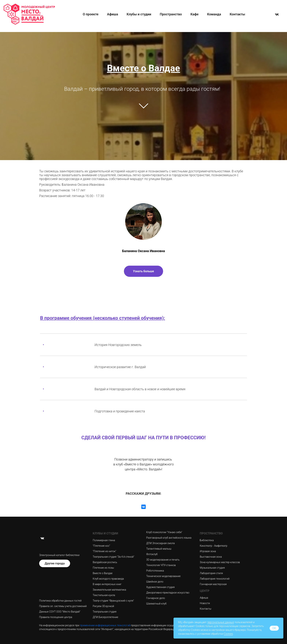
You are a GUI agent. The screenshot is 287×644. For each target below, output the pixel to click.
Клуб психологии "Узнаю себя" (164, 532)
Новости (205, 603)
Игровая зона (208, 551)
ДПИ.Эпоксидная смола (160, 543)
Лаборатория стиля (211, 573)
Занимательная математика (109, 590)
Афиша (113, 14)
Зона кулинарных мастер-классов (220, 562)
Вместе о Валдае (103, 573)
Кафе (194, 14)
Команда (214, 14)
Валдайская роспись (105, 562)
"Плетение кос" (101, 546)
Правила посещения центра (56, 617)
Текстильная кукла (104, 595)
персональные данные (221, 622)
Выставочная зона (211, 557)
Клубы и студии (139, 14)
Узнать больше (143, 271)
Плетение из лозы (103, 568)
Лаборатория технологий (215, 579)
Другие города (55, 563)
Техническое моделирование (163, 576)
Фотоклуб (152, 554)
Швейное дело (155, 582)
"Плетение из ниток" (105, 551)
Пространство (171, 14)
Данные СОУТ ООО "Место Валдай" (60, 612)
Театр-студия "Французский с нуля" (113, 601)
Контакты (237, 14)
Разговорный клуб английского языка (169, 538)
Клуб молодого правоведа (108, 579)
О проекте (91, 14)
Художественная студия (160, 587)
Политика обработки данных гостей (60, 601)
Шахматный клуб (156, 604)
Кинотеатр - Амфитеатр (214, 546)
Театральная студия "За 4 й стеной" (114, 557)
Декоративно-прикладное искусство (168, 593)
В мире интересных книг (107, 584)
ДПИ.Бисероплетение (106, 617)
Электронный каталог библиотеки (59, 555)
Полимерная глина (104, 540)
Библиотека (207, 540)
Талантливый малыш (159, 549)
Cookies (228, 634)
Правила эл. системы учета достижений (63, 606)
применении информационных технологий (105, 625)
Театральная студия (105, 612)
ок (274, 628)
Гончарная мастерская (213, 584)
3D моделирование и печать (163, 560)
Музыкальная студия (212, 568)
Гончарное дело (156, 598)
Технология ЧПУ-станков (161, 565)
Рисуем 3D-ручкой (104, 606)
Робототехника (155, 571)
